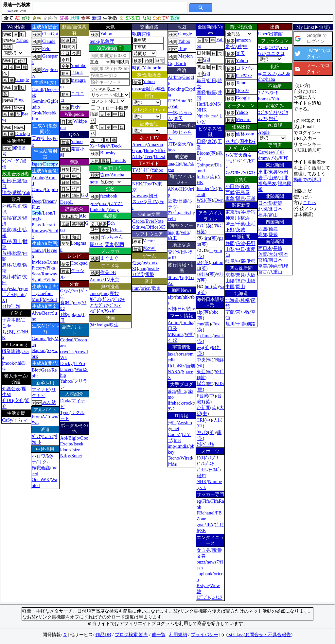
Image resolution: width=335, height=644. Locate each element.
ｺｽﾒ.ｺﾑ (284, 73)
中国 (230, 287)
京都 (230, 275)
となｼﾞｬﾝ (99, 305)
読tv (191, 309)
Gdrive (139, 227)
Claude (49, 41)
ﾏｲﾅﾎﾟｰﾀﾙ (11, 306)
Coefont (45, 293)
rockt (189, 403)
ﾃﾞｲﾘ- (202, 470)
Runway (40, 231)
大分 (273, 254)
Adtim (174, 322)
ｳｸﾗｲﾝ (202, 432)
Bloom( (204, 153)
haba (271, 79)
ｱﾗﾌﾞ (201, 226)
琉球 (284, 266)
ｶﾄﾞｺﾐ (95, 299)
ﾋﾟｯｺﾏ (115, 305)
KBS (219, 383)
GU (262, 53)
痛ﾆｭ (182, 391)
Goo (84, 438)
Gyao (137, 150)
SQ (135, 269)
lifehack (175, 403)
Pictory (39, 268)
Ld (209, 104)
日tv (181, 309)
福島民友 (267, 183)
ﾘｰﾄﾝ (47, 138)
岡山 (240, 287)
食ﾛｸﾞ (66, 303)
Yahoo (22, 40)
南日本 (275, 260)
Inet (177, 440)
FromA (39, 417)
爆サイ (97, 244)
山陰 (251, 281)
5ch (111, 223)
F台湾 (203, 396)
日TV (153, 201)
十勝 (240, 324)
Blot (36, 370)
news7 (213, 562)
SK (203, 531)
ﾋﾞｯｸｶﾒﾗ (244, 76)
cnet (175, 428)
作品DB (108, 272)
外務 (7, 206)
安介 (19, 400)
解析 (106, 146)
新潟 (278, 203)
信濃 (240, 243)
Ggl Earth (177, 63)
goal (201, 525)
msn (136, 89)
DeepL (67, 202)
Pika (51, 268)
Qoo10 (242, 90)
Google (22, 79)
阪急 (240, 198)
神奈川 (232, 218)
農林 (7, 265)
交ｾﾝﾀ (174, 252)
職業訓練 (11, 351)
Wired (186, 458)
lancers (67, 369)
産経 (201, 92)
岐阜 (230, 261)
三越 (251, 198)
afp (171, 297)
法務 (17, 265)
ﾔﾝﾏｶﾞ (110, 311)
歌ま (156, 288)
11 (34, 293)
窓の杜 (150, 248)
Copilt (38, 89)
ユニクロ (275, 53)
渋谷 (240, 212)
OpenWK (41, 479)
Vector (149, 241)
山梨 (230, 249)
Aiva (36, 313)
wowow (140, 196)
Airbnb (175, 77)
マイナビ (41, 390)
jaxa (172, 354)
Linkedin (98, 209)
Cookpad (79, 263)
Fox (216, 324)
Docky (66, 363)
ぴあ (273, 158)
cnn (200, 324)
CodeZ (174, 434)
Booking (176, 89)
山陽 (230, 281)
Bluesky (108, 153)
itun (136, 288)
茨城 (240, 230)
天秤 (36, 138)
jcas (213, 116)
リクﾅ (43, 462)
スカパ (139, 201)
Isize (76, 450)
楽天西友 (243, 155)
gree (94, 203)
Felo (46, 48)
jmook (8, 363)
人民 (218, 420)
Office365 (156, 227)
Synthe (38, 280)
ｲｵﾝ (229, 155)
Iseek (78, 444)
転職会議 (41, 468)
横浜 (245, 218)
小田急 (232, 186)
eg (199, 501)
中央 (201, 360)
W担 (189, 334)
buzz (201, 562)
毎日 (201, 80)
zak (203, 487)
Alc (83, 216)
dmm (263, 158)
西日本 (265, 248)
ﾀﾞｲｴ (243, 161)
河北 (284, 178)
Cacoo (138, 221)
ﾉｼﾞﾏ (284, 113)
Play (36, 225)
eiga (104, 325)
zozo (283, 47)
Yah (27, 192)
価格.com (245, 134)
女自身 (203, 550)
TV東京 (112, 280)
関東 (109, 244)
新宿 (251, 212)
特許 (17, 277)
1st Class (235, 635)
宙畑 (190, 366)
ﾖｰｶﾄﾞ (231, 161)
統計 (7, 277)
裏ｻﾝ (114, 293)
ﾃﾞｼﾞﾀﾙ (9, 294)
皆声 (105, 175)
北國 (263, 209)
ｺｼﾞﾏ (263, 113)
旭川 (230, 324)
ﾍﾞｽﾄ (273, 113)
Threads (118, 160)
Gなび (66, 291)
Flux (36, 207)
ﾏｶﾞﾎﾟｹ (97, 311)
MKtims (176, 334)
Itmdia (187, 322)
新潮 (216, 550)
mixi (103, 203)
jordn (156, 68)
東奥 (273, 172)
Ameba (117, 175)
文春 (201, 556)
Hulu (148, 150)
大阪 (251, 275)
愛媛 (273, 235)
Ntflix (160, 150)
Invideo (39, 262)
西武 (230, 192)
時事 (212, 92)
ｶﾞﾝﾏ (107, 299)
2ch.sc (116, 230)
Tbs (147, 184)
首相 (7, 253)
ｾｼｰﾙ (263, 47)
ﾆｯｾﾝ (273, 47)
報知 (201, 476)
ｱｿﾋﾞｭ (174, 213)
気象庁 (107, 41)
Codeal (67, 340)
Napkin (39, 350)
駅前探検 (141, 34)
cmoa (95, 293)
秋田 (284, 172)
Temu (241, 83)
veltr (172, 218)
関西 (120, 244)
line (105, 293)
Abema (139, 145)
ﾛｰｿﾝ (240, 173)
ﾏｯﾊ (35, 423)
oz (79, 314)
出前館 (276, 34)
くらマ (20, 420)
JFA (210, 525)
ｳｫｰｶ (94, 325)
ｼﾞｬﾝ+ (119, 299)
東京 (230, 212)
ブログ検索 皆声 (132, 635)
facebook (109, 196)
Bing (19, 100)
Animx (96, 280)
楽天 (178, 118)
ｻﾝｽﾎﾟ (202, 458)
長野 (251, 243)
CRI (201, 420)
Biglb (74, 438)
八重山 (275, 272)
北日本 (275, 209)
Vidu (51, 280)
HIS (183, 189)
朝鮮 (219, 360)
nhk (186, 297)
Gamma (39, 339)
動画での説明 (307, 180)
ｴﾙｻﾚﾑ (202, 274)
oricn (146, 288)
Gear (45, 370)
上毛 (251, 224)
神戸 (240, 281)
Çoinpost (205, 165)
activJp (187, 213)
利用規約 (178, 635)
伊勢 (251, 261)
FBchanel (206, 513)
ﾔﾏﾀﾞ (273, 118)
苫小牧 (243, 312)
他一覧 (159, 635)
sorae (182, 354)
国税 (7, 241)
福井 (263, 215)
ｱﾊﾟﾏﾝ (264, 93)
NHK (137, 156)
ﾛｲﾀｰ (217, 347)
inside (153, 269)
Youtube (79, 65)
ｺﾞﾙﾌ (280, 152)
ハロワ (39, 456)
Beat (46, 313)
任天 (137, 263)
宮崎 (263, 260)
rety (77, 303)
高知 (263, 235)
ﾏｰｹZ (173, 340)
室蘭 (230, 312)
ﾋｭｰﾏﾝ (48, 436)
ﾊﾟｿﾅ (36, 436)
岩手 (263, 178)
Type (65, 412)
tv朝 (172, 309)
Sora (36, 274)
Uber (263, 34)
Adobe (38, 178)
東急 (230, 198)
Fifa (206, 501)
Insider (203, 188)
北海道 (232, 300)
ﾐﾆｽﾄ (251, 173)
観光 (17, 206)
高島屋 (243, 192)
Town (52, 417)
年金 (161, 89)
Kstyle (203, 585)
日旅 (183, 201)
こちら (309, 202)
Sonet (77, 456)
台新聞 (203, 408)
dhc (262, 79)
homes (264, 99)
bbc (215, 312)
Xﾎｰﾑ (95, 146)
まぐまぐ (109, 258)
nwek (219, 336)
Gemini (39, 101)
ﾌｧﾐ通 (138, 274)
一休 (172, 113)
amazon (243, 40)
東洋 (212, 141)
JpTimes (204, 336)
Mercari (243, 119)
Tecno (174, 458)
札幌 (245, 300)
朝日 (7, 181)
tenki (94, 41)
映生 (114, 325)
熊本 (284, 254)
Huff (201, 104)
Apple (264, 132)
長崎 (278, 248)
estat (13, 288)
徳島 (273, 229)
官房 (17, 218)
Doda (65, 401)
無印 (284, 158)
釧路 (251, 324)
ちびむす (11, 332)
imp (171, 446)
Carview (266, 152)
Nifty (65, 456)
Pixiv (76, 107)
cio (5, 288)
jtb (177, 232)
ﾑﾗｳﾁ (263, 118)
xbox (153, 263)
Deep (37, 201)
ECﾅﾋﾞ (232, 141)
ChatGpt (50, 34)
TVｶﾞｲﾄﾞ (141, 170)
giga (172, 391)
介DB (8, 400)
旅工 (172, 238)
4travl (173, 277)
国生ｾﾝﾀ (247, 141)
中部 (240, 261)
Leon (47, 213)
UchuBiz (176, 366)
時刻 (137, 68)
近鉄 (245, 186)
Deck (116, 146)
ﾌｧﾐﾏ (230, 173)
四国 (263, 229)
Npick (202, 116)
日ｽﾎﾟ (214, 470)
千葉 (240, 224)
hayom (216, 251)
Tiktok (77, 73)
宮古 (263, 272)
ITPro (79, 363)
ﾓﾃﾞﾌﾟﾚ (203, 597)
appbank (205, 574)
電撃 (150, 274)
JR (174, 258)
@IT (172, 423)
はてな (116, 203)
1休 (64, 314)
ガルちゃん (112, 237)
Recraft (48, 225)
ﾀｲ (199, 444)
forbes (203, 177)
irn (207, 238)
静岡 (230, 243)
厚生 (17, 230)
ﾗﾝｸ (171, 409)
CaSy (7, 420)
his (171, 232)
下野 (230, 230)
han (143, 269)
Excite (66, 444)
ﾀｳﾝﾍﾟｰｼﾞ (11, 161)
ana (171, 164)
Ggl (85, 195)
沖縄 (273, 266)
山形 (273, 178)
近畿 (172, 201)
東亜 (201, 372)
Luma (53, 262)
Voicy (113, 209)
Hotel (182, 101)
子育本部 (11, 320)
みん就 (49, 402)
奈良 (240, 275)
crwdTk (68, 352)
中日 (240, 249)
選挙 (17, 192)
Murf (37, 299)
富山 (273, 215)
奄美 (263, 266)
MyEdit (50, 299)
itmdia (182, 446)
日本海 (265, 203)
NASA (174, 372)
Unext (159, 156)
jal (186, 164)
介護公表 (11, 389)
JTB (172, 101)
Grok (37, 113)
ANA (173, 189)
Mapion (186, 56)
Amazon (155, 145)
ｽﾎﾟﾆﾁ (208, 464)
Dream (49, 201)
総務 (17, 253)
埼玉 (230, 224)
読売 (7, 192)
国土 (17, 241)
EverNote (155, 221)
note (21, 294)
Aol (64, 438)
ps (145, 263)
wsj (200, 347)
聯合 (201, 383)
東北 (263, 172)
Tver (148, 156)
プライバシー (204, 635)
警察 (7, 230)
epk (72, 314)
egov (24, 288)
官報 (7, 218)
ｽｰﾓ (274, 93)
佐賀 (263, 254)
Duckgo (23, 133)
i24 (200, 262)
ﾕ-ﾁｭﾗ (217, 597)
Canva (38, 189)
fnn (178, 297)
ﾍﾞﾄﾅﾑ (208, 444)
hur (208, 287)
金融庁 (148, 89)
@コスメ (267, 73)
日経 (17, 181)
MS (217, 104)
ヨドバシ (245, 68)
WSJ (201, 200)
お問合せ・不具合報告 (268, 635)
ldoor (65, 450)
